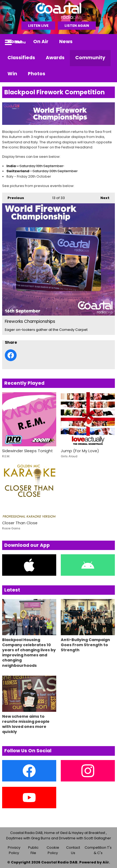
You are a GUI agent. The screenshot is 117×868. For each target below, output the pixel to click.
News (66, 42)
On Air (41, 42)
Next (102, 196)
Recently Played (24, 383)
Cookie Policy (53, 850)
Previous (13, 196)
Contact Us (73, 850)
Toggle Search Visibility (107, 42)
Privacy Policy (14, 850)
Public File (33, 850)
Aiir (106, 862)
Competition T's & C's (98, 850)
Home (15, 42)
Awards (55, 58)
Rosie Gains (11, 528)
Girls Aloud (69, 456)
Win (12, 74)
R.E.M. (6, 456)
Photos (37, 74)
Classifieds (21, 58)
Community (90, 58)
